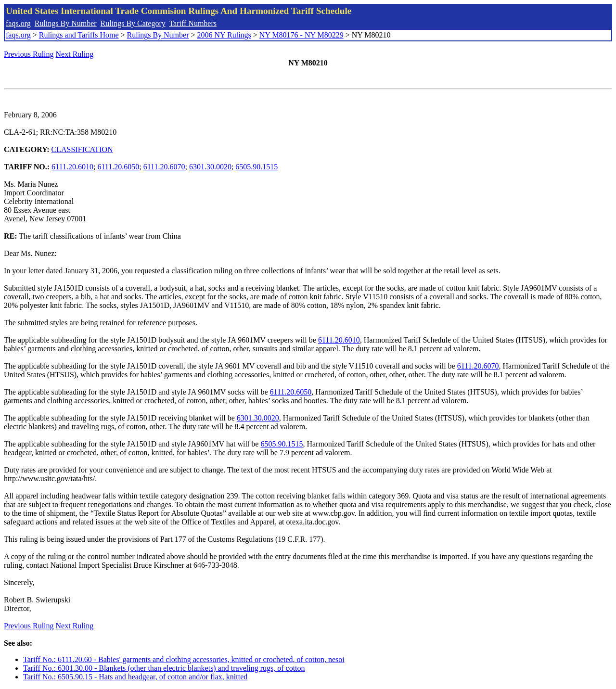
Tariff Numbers (193, 23)
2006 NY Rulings (224, 35)
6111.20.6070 (164, 167)
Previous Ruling (29, 54)
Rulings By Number (66, 23)
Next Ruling (75, 54)
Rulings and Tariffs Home (79, 35)
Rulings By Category (133, 23)
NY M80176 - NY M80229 (302, 35)
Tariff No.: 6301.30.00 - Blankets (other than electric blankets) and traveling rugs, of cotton (164, 668)
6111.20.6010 (72, 167)
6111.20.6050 (118, 167)
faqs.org (18, 23)
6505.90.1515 (257, 167)
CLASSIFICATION (82, 149)
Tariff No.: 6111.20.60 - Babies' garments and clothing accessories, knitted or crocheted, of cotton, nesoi (184, 659)
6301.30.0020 (210, 167)
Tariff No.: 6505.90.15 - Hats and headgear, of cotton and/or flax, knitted (135, 677)
